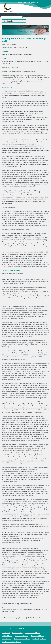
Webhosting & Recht (39, 639)
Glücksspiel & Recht (38, 636)
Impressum (22, 3)
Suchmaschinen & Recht (22, 639)
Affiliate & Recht (7, 636)
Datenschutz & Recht (22, 636)
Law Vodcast (6, 633)
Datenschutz (33, 3)
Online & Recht (6, 639)
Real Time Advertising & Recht (11, 642)
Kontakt (21, 5)
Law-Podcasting (18, 633)
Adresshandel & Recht (33, 633)
